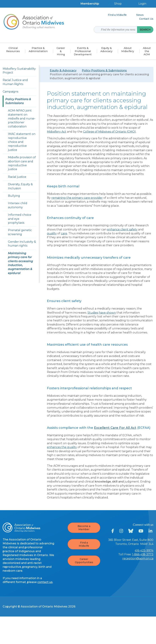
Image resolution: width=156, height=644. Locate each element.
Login (142, 4)
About (128, 50)
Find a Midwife (84, 544)
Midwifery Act (57, 132)
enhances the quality (62, 447)
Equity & (106, 50)
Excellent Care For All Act (115, 428)
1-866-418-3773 (143, 554)
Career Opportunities (84, 561)
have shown (107, 313)
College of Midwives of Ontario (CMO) (109, 132)
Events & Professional (83, 51)
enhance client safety (122, 229)
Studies (93, 313)
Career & (61, 51)
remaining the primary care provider (77, 198)
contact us (45, 582)
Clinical (13, 50)
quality (52, 233)
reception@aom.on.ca (138, 558)
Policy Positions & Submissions (104, 70)
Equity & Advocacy (63, 70)
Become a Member (84, 528)
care (64, 233)
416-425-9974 (144, 550)
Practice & (38, 50)
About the (147, 51)
